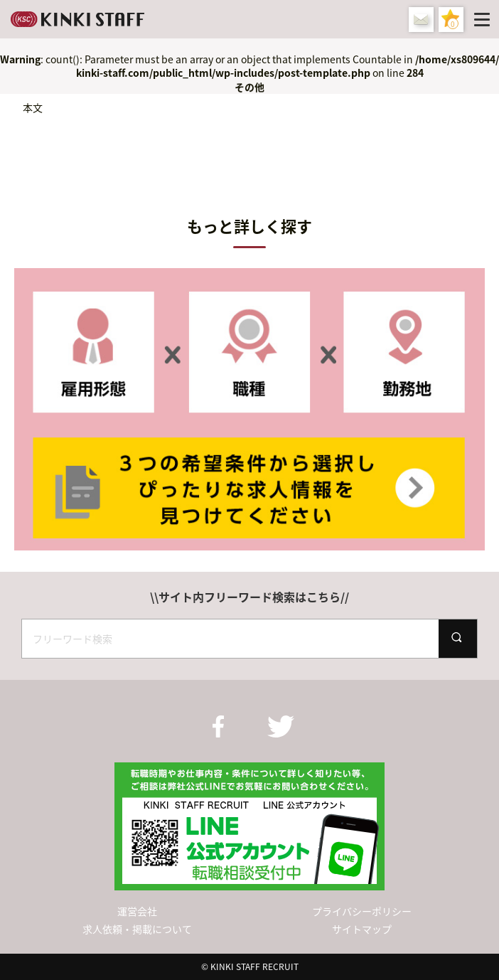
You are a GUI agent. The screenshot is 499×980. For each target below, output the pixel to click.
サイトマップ (362, 929)
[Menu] (485, 19)
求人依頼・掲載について (137, 929)
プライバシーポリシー (362, 911)
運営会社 (137, 911)
